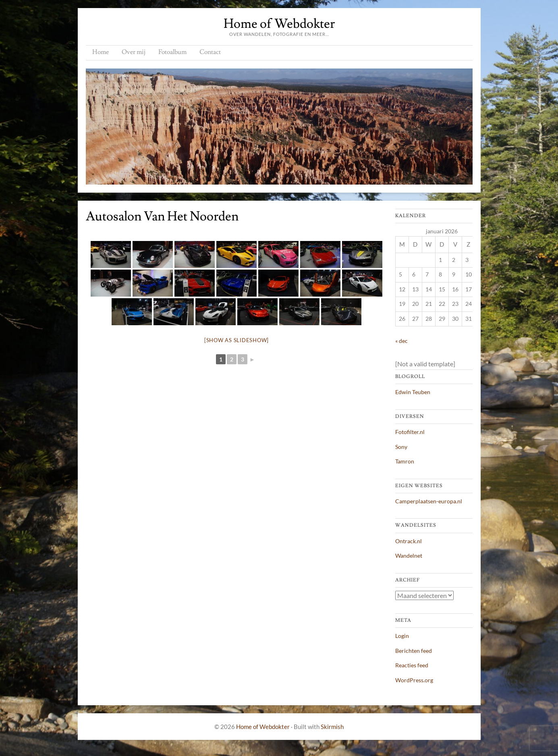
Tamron (405, 461)
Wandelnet (409, 556)
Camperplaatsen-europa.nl (429, 501)
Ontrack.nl (409, 541)
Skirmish (332, 727)
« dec (401, 341)
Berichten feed (414, 651)
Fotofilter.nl (410, 432)
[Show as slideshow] (236, 340)
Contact (210, 52)
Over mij (134, 52)
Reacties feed (412, 665)
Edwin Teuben (413, 392)
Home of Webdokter (279, 24)
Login (402, 636)
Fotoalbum (172, 52)
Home (101, 52)
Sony (401, 447)
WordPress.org (414, 680)
